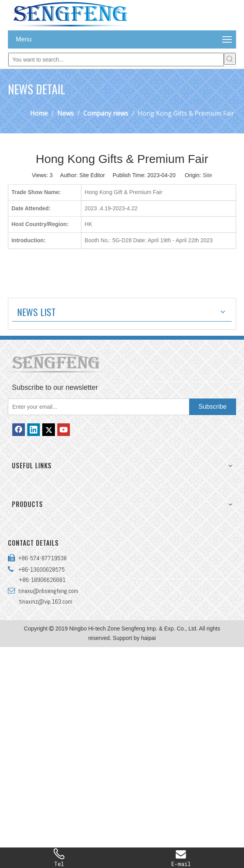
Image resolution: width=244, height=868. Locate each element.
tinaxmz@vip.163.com (46, 601)
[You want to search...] (116, 60)
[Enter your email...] (97, 407)
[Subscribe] (213, 407)
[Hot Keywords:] (230, 59)
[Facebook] (19, 430)
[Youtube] (64, 430)
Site (207, 175)
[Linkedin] (34, 430)
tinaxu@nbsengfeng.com (47, 591)
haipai (148, 638)
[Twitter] (49, 430)
